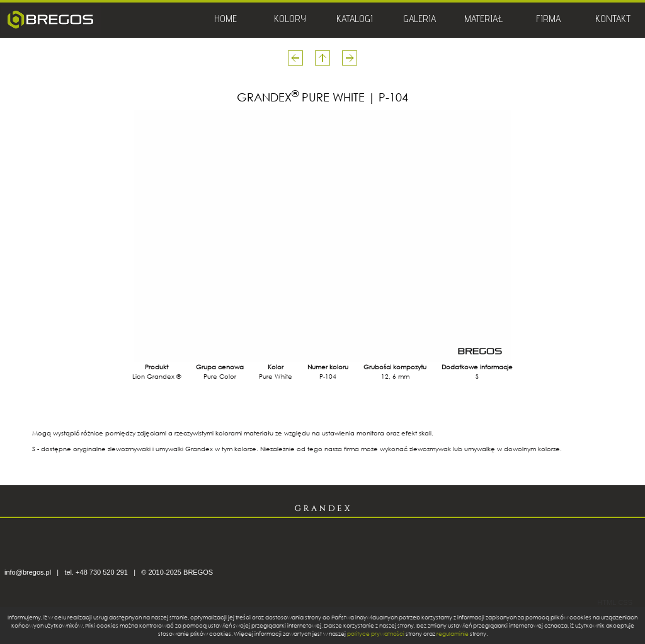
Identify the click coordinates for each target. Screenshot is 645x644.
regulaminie (453, 634)
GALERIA (420, 20)
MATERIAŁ (483, 20)
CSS (625, 602)
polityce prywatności (376, 634)
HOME (225, 20)
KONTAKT (613, 20)
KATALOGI (355, 20)
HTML (607, 602)
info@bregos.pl (28, 572)
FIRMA (548, 20)
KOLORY (290, 20)
